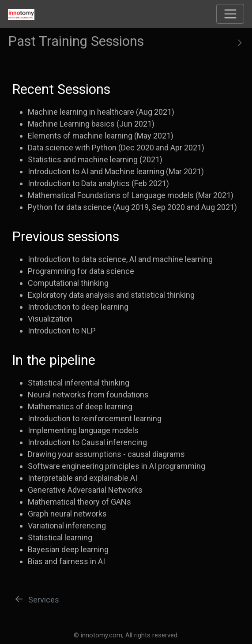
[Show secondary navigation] (236, 43)
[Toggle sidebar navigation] (126, 43)
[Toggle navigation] (230, 14)
